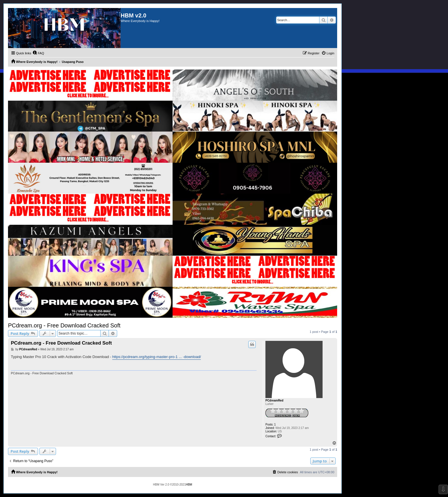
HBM (189, 485)
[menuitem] (38, 53)
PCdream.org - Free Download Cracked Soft (64, 325)
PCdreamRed (274, 400)
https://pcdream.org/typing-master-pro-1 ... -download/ (157, 357)
